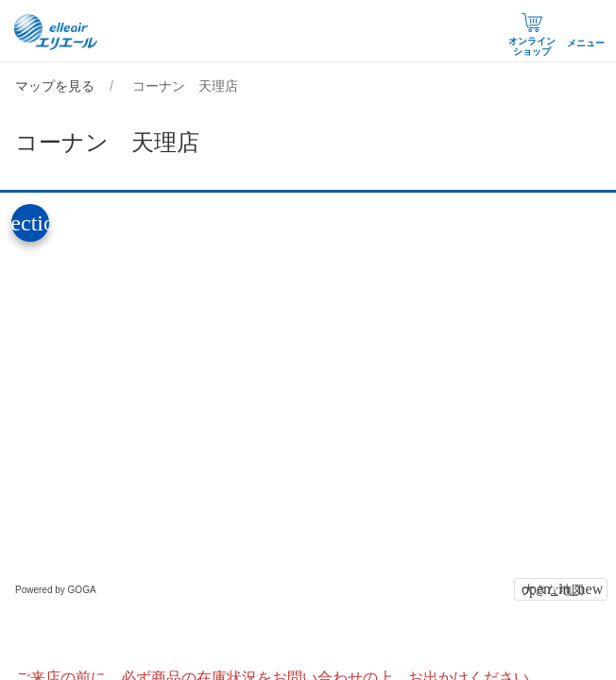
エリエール (57, 32)
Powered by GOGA (56, 590)
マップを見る (55, 86)
